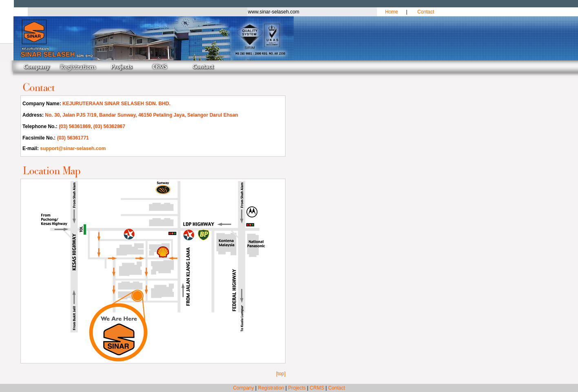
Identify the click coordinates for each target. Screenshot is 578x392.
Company (243, 388)
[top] (281, 374)
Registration (271, 388)
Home (392, 12)
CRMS (317, 388)
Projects (297, 388)
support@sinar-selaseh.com (73, 148)
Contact (426, 12)
